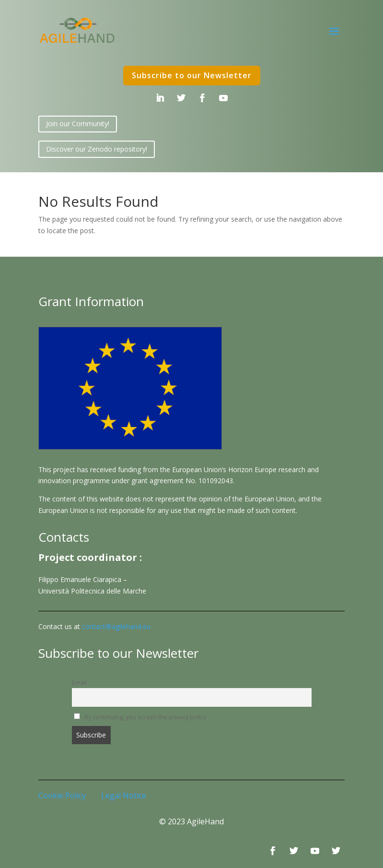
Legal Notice (124, 796)
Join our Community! (78, 124)
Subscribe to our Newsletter (192, 75)
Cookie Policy (62, 796)
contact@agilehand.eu (116, 626)
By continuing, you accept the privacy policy (140, 717)
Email (79, 683)
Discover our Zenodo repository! (97, 149)
